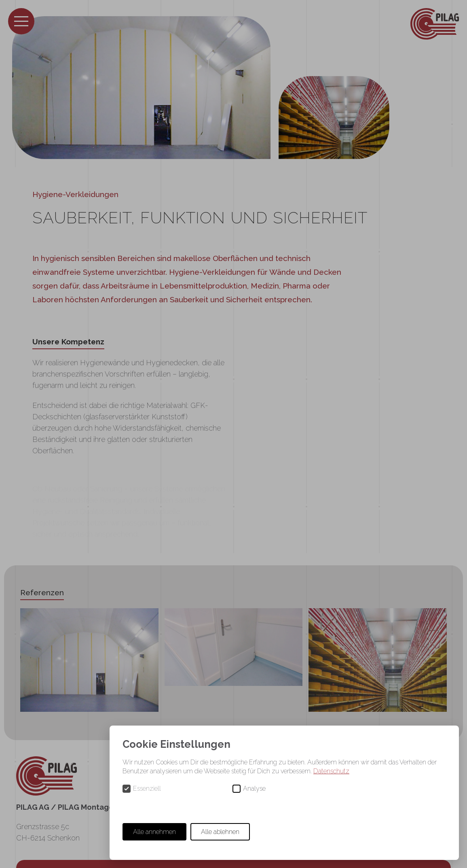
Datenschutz (331, 771)
